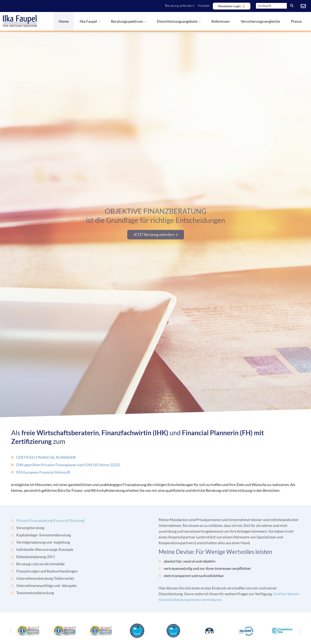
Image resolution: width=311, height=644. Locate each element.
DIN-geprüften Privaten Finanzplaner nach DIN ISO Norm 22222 (68, 467)
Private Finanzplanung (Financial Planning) (50, 523)
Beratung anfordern (180, 5)
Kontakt (204, 5)
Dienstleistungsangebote (179, 21)
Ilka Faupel (90, 21)
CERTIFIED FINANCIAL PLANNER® (46, 460)
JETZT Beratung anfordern (154, 232)
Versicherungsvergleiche (260, 21)
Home (64, 21)
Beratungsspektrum (128, 21)
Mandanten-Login (229, 6)
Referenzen (221, 21)
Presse (296, 21)
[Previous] (11, 631)
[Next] (300, 631)
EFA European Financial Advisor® (43, 474)
